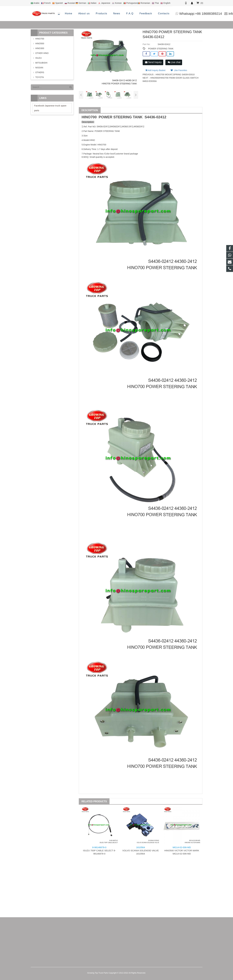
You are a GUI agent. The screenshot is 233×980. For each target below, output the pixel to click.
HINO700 (40, 39)
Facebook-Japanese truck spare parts (50, 108)
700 (94, 117)
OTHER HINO (42, 53)
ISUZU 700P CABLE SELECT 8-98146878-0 (99, 850)
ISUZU (39, 58)
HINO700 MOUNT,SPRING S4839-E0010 (175, 73)
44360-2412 (128, 127)
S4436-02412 (155, 117)
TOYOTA (40, 77)
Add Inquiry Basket (155, 69)
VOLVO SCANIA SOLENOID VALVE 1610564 (141, 850)
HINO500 (40, 43)
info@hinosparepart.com (184, 14)
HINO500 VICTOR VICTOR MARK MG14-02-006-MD (182, 850)
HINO (86, 117)
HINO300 (40, 48)
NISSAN (39, 68)
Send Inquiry (153, 62)
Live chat (174, 62)
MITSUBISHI (41, 63)
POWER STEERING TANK (161, 49)
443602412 (116, 127)
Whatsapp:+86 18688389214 (138, 14)
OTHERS (40, 72)
